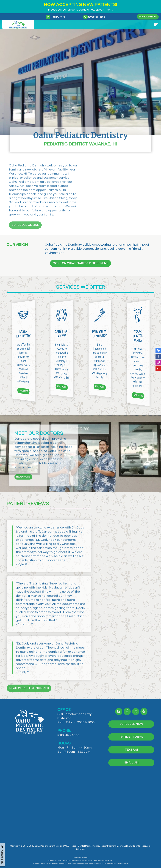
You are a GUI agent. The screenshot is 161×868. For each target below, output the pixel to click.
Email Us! (131, 775)
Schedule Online (25, 236)
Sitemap (81, 849)
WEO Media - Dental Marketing (80, 846)
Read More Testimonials (29, 700)
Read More (23, 489)
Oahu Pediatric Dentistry (47, 846)
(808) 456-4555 (68, 747)
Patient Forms (131, 749)
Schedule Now (148, 17)
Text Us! (131, 762)
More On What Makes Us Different (80, 263)
